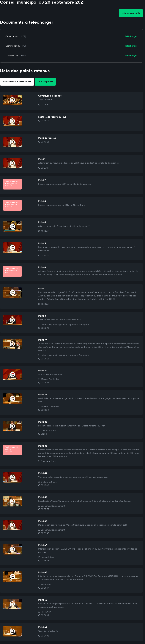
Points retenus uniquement (17, 82)
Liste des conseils (131, 13)
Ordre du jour (12, 36)
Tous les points (45, 82)
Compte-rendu (13, 46)
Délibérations (12, 55)
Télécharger (131, 36)
